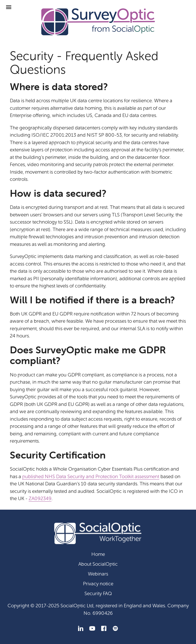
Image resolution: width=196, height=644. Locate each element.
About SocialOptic (98, 564)
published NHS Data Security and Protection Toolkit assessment (91, 477)
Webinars (98, 574)
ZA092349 (40, 499)
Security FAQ (98, 594)
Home (98, 554)
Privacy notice (98, 584)
